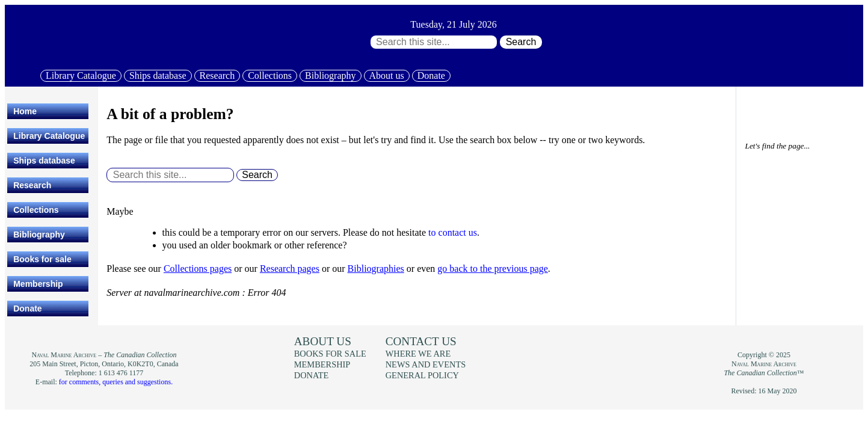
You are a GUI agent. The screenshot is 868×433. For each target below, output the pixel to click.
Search (521, 42)
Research (217, 75)
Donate (431, 75)
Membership (38, 284)
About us (387, 75)
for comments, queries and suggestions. (116, 382)
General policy (422, 375)
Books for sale (42, 259)
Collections (270, 75)
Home (25, 111)
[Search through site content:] (434, 42)
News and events (426, 364)
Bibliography (330, 75)
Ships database (158, 75)
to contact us (453, 232)
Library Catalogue (81, 75)
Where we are (418, 354)
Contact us (421, 341)
